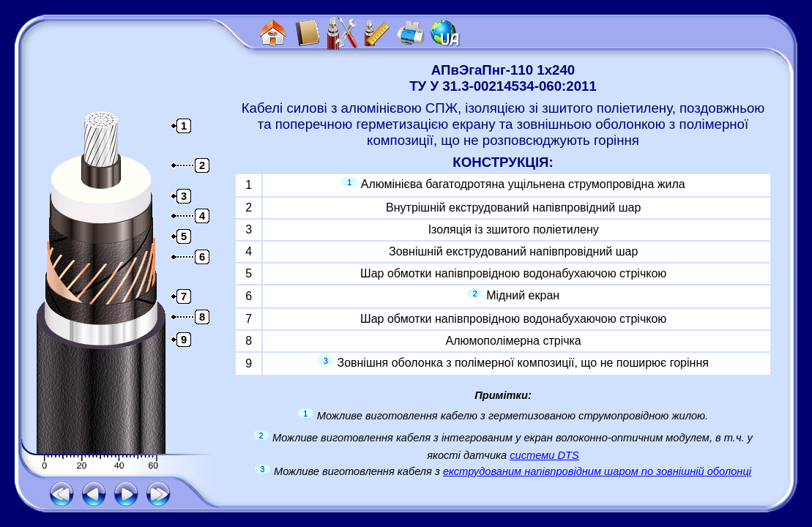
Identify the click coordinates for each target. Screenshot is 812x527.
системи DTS (544, 455)
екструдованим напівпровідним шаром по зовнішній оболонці (597, 471)
